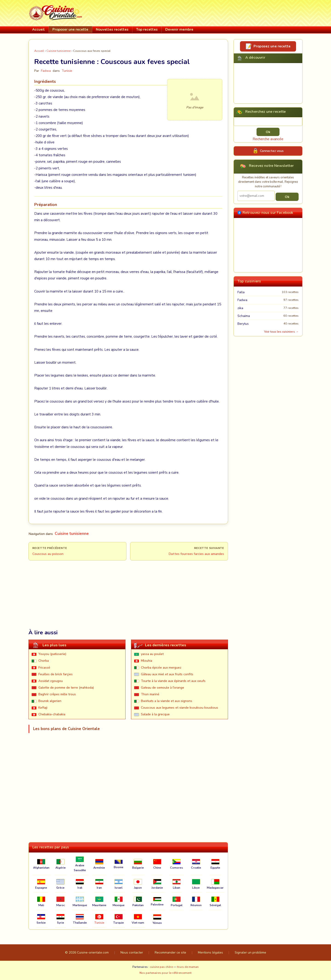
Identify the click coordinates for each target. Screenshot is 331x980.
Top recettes (147, 29)
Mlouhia (147, 661)
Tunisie (67, 71)
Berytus (243, 324)
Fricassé (44, 668)
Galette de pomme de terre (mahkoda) (66, 688)
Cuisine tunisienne (58, 51)
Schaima (244, 316)
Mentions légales (210, 952)
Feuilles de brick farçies (56, 674)
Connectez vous (272, 151)
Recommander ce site (170, 952)
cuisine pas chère (161, 967)
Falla (241, 292)
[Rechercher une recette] (268, 122)
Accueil (39, 29)
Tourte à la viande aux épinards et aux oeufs (173, 681)
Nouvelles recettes (112, 29)
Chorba (44, 661)
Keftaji (43, 708)
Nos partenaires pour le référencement (165, 973)
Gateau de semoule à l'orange (163, 688)
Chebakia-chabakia (52, 714)
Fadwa (242, 300)
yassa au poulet (152, 654)
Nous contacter (132, 952)
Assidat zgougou (51, 681)
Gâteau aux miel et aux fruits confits (167, 674)
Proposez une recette (272, 46)
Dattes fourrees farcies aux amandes (196, 554)
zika (240, 308)
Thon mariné (150, 694)
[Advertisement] (219, 12)
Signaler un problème (250, 952)
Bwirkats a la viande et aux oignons (167, 701)
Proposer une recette (70, 29)
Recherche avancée (268, 139)
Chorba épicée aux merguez (161, 668)
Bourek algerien (50, 701)
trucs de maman (188, 967)
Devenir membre (179, 29)
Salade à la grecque (155, 714)
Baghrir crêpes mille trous (57, 694)
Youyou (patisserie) (52, 654)
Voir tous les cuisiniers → (281, 332)
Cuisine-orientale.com (93, 952)
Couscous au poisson (48, 554)
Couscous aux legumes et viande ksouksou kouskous (180, 708)
